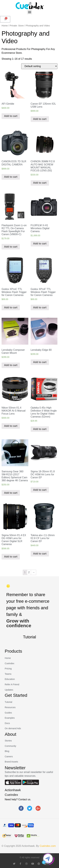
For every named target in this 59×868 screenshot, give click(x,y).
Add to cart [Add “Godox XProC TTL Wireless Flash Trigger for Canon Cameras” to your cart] (11, 307)
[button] (29, 12)
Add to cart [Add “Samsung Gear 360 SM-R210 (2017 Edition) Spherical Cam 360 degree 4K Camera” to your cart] (11, 493)
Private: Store (17, 26)
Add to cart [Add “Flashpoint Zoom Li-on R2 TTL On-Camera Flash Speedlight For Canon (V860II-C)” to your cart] (11, 247)
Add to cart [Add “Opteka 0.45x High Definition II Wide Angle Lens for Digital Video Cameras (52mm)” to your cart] (40, 429)
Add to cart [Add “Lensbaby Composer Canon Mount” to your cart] (11, 365)
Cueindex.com (48, 846)
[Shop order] (39, 66)
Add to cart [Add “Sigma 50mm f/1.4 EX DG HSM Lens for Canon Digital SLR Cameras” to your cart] (11, 557)
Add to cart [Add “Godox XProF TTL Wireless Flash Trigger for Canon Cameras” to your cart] (40, 307)
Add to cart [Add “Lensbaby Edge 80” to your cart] (40, 362)
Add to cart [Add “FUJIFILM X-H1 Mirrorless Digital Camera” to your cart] (40, 244)
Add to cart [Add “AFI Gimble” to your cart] (11, 116)
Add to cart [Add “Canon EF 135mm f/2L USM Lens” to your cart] (40, 119)
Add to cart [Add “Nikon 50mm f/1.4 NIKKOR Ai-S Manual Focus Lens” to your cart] (11, 426)
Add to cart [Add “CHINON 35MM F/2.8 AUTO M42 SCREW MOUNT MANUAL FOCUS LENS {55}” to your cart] (40, 183)
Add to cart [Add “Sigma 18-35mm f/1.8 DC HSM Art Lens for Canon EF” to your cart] (40, 490)
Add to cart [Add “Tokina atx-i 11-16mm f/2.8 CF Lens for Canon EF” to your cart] (40, 554)
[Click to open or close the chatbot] (48, 859)
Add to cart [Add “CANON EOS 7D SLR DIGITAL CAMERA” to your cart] (11, 177)
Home (5, 26)
